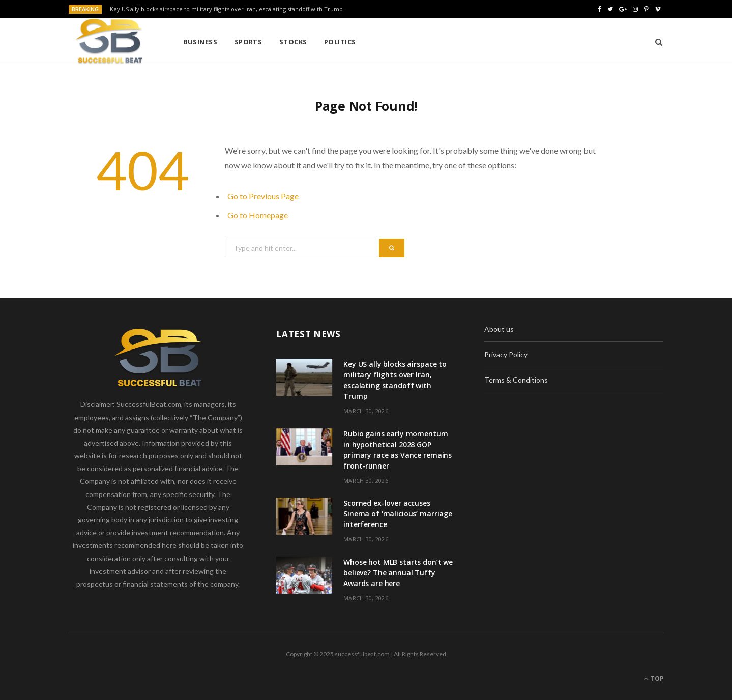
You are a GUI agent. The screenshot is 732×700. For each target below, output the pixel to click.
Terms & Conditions (516, 380)
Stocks (293, 42)
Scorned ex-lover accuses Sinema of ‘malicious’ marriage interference (398, 514)
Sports (248, 42)
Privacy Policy (506, 354)
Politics (340, 42)
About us (499, 329)
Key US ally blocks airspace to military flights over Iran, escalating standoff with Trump (226, 9)
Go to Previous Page (263, 196)
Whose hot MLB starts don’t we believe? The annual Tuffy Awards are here (398, 573)
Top (654, 678)
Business (200, 42)
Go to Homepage (258, 215)
